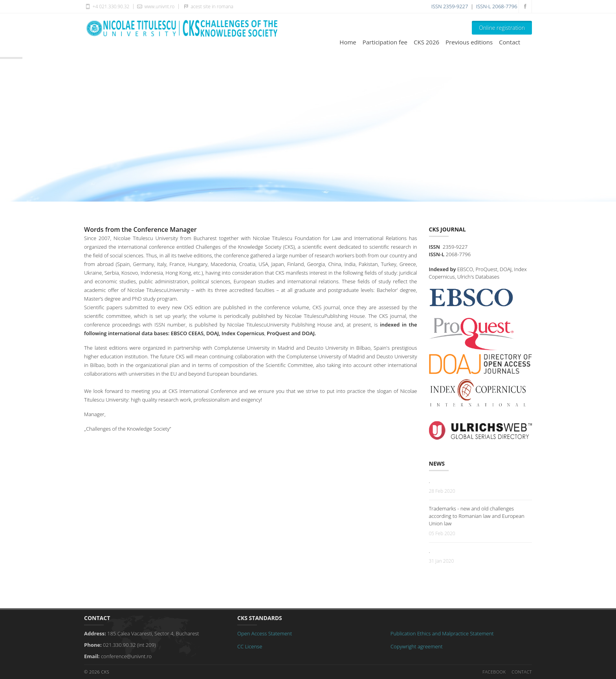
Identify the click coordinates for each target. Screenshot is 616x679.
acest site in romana (207, 6)
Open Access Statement (265, 633)
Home (348, 42)
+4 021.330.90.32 (107, 6)
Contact (510, 42)
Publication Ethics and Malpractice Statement (442, 633)
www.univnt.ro (155, 6)
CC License (250, 646)
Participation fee (385, 42)
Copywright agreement (417, 646)
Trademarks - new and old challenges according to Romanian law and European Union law (477, 516)
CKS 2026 (426, 42)
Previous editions (469, 42)
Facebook (494, 672)
